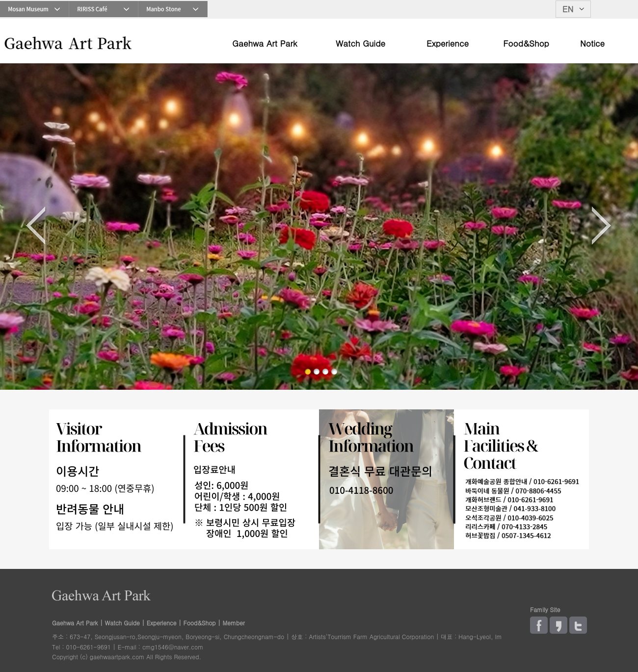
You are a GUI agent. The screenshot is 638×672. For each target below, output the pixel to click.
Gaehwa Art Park (265, 44)
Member (234, 623)
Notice (592, 44)
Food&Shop (526, 44)
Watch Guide (360, 44)
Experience (448, 44)
